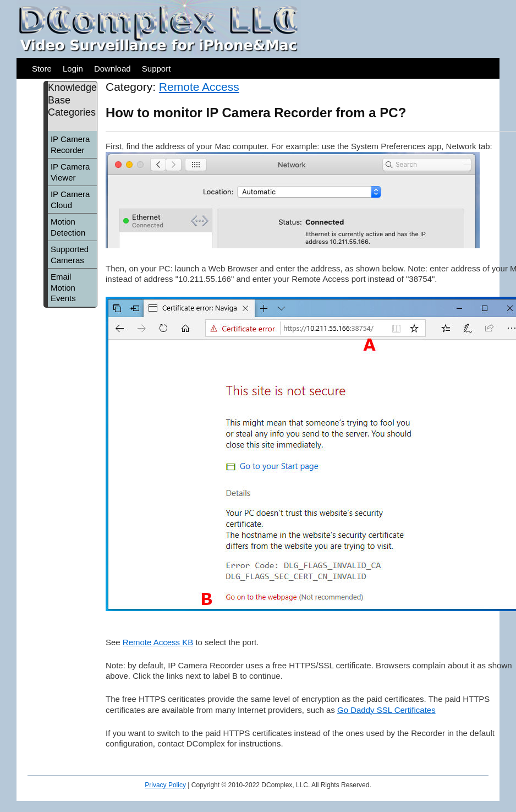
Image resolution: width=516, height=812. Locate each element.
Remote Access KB (158, 642)
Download (112, 69)
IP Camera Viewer (70, 172)
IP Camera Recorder (70, 145)
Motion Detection (68, 227)
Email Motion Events (63, 287)
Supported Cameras (70, 255)
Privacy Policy (165, 785)
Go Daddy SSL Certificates (386, 710)
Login (73, 69)
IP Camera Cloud (70, 200)
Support (157, 69)
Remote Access (199, 87)
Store (42, 69)
